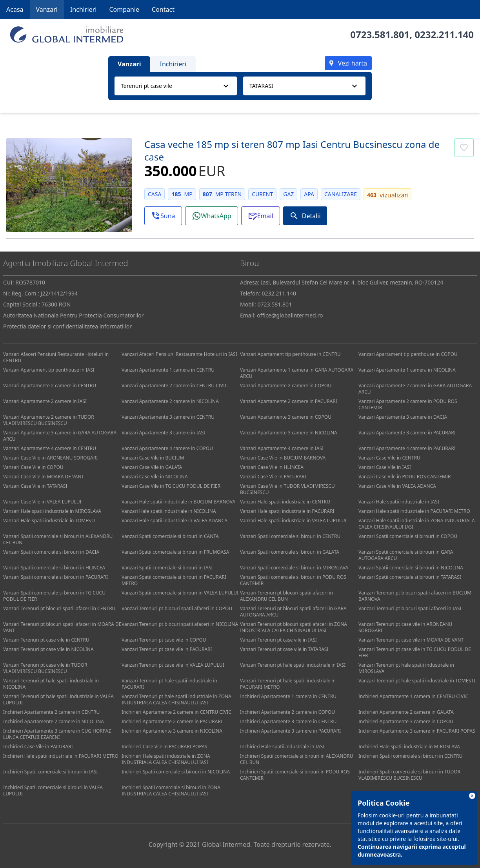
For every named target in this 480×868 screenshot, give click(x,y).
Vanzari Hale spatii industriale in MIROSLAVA (52, 511)
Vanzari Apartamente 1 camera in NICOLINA (407, 370)
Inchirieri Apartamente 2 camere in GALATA (406, 712)
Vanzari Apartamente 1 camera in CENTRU (168, 370)
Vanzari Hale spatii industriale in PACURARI (287, 511)
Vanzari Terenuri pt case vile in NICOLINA (48, 649)
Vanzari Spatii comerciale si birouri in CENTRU (290, 536)
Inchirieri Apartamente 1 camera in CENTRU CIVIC (413, 696)
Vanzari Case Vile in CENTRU (389, 458)
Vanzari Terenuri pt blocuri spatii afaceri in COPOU (177, 608)
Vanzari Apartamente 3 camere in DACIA (403, 417)
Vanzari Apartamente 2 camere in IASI (45, 401)
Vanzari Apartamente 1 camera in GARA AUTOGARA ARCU (297, 373)
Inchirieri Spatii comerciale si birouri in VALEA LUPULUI (53, 790)
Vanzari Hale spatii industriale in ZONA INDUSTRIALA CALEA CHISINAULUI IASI (417, 524)
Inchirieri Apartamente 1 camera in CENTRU (288, 696)
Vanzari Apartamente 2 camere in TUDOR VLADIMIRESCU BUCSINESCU (49, 420)
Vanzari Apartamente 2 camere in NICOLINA (170, 401)
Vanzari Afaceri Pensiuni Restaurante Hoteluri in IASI (179, 354)
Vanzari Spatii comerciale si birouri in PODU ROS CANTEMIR (293, 580)
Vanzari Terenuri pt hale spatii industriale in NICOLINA (51, 684)
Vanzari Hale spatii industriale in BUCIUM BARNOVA (178, 502)
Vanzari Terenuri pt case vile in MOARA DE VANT (411, 640)
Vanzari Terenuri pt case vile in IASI (278, 640)
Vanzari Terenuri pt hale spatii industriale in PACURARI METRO (288, 684)
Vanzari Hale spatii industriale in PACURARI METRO (414, 511)
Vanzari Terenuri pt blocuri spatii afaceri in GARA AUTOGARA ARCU (293, 612)
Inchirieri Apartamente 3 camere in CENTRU (288, 721)
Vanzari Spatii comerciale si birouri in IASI (167, 568)
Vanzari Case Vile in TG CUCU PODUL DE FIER (171, 486)
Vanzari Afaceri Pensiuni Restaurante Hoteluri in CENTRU (56, 357)
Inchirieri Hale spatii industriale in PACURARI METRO (61, 756)
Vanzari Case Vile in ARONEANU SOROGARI (50, 458)
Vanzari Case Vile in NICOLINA (155, 477)
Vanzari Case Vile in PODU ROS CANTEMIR (405, 477)
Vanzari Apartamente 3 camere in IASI (163, 433)
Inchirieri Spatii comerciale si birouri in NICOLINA (176, 772)
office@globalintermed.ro (290, 315)
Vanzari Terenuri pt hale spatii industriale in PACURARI (169, 684)
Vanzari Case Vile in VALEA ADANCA (397, 486)
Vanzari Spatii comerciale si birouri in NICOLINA (411, 568)
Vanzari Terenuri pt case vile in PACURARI (167, 649)
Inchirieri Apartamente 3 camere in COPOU (406, 721)
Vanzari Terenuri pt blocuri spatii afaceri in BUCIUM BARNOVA (415, 596)
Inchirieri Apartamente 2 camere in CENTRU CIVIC (176, 712)
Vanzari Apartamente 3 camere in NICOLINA (289, 433)
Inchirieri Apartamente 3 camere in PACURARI (290, 731)
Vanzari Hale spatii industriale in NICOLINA (169, 511)
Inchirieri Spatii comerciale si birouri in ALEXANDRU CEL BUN (296, 759)
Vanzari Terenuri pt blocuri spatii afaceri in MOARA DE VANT (62, 627)
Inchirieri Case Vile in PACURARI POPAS (164, 747)
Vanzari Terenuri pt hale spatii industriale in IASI (293, 665)
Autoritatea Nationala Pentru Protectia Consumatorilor (74, 315)
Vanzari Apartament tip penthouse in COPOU (408, 354)
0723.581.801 (380, 34)
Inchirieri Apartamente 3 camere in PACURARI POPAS (417, 731)
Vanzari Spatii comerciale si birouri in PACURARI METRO (174, 580)
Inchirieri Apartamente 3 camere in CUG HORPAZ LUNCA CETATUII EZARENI (57, 734)
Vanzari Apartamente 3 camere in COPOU (286, 417)
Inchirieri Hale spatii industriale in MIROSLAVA (409, 747)
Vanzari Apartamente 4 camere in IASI (282, 448)
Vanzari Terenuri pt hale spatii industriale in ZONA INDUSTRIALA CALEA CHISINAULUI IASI (176, 699)
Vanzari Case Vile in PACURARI (273, 477)
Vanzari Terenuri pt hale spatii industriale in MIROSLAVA (406, 668)
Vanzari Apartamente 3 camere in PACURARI (407, 433)
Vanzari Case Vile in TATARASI (35, 486)
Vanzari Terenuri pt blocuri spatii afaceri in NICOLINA (180, 624)
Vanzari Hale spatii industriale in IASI (399, 502)
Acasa (15, 9)
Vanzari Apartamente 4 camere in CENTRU (50, 448)
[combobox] (176, 86)
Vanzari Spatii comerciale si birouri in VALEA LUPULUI (180, 593)
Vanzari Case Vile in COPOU (33, 467)
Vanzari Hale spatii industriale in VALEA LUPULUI (293, 521)
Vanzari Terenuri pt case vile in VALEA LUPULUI (173, 665)
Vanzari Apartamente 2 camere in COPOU (286, 386)
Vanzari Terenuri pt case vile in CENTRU (46, 640)
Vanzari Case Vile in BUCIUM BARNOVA (283, 458)
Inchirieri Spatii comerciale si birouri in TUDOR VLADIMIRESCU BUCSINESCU (409, 775)
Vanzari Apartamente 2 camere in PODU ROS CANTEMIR (408, 404)
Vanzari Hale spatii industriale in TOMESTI (49, 521)
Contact (163, 9)
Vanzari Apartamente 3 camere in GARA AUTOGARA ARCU (60, 436)
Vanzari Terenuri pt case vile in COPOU (164, 640)
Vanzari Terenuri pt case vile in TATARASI (284, 649)
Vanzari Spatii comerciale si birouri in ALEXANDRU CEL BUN (58, 539)
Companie (124, 9)
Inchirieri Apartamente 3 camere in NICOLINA (172, 731)
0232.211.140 (444, 34)
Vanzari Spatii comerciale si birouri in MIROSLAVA (294, 568)
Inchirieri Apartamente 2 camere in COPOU (287, 712)
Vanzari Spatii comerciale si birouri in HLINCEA (54, 568)
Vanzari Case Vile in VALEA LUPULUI (42, 502)
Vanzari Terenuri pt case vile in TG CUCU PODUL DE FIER (415, 652)
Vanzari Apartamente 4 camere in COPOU (167, 448)
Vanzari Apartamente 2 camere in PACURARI (289, 401)
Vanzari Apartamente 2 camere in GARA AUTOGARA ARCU (415, 389)
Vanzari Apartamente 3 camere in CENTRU (168, 417)
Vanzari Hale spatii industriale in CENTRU (285, 502)
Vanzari (47, 9)
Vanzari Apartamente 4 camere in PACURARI (407, 448)
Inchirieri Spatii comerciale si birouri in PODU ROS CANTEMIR (295, 775)
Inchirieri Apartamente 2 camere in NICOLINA (54, 721)
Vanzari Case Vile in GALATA (152, 467)
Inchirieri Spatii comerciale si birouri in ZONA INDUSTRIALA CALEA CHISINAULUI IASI (171, 790)
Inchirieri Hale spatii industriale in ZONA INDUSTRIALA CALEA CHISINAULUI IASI (166, 759)
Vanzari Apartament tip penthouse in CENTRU (290, 354)
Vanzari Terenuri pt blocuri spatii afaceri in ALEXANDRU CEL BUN (286, 596)
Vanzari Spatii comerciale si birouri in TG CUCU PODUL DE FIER (54, 596)
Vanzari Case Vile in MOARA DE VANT (44, 477)
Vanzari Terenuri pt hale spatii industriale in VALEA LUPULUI (58, 699)
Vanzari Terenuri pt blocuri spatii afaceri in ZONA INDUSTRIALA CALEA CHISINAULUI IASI (294, 627)
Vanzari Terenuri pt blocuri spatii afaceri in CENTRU (59, 608)
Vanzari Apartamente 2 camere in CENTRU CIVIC (175, 386)
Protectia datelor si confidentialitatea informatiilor (67, 326)
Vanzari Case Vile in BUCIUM (153, 458)
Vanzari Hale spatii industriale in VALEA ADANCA (175, 521)
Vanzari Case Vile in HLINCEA (272, 467)
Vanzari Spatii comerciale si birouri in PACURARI (55, 577)
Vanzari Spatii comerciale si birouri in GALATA (290, 552)
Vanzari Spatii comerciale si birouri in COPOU (408, 536)
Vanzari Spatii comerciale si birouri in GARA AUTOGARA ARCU (406, 555)
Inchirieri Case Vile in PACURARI (38, 747)
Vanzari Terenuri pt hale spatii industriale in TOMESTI (417, 681)
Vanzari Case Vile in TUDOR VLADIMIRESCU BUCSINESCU (287, 489)
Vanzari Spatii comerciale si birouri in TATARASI (410, 577)
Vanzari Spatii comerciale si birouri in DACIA (51, 552)
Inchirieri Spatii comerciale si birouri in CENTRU (410, 756)
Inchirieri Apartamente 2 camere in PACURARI (172, 721)
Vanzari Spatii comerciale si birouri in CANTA (170, 536)
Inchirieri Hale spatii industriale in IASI (282, 747)
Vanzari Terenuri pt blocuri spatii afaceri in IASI (410, 608)
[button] (163, 216)
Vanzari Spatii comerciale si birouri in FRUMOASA (175, 552)
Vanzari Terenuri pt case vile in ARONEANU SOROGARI (405, 627)
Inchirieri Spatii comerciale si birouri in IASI (50, 772)
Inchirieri (84, 9)
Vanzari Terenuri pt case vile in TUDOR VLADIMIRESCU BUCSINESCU (45, 668)
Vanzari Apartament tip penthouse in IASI (49, 370)
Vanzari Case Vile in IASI (385, 467)
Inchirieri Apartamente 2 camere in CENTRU (51, 712)
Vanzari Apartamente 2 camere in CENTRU (50, 386)
